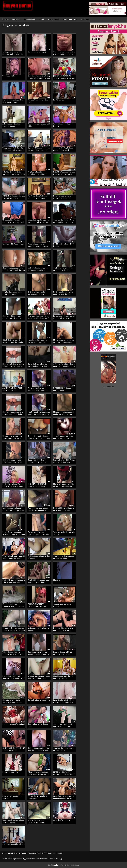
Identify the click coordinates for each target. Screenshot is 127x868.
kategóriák (16, 19)
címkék (42, 19)
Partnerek (65, 865)
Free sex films (108, 387)
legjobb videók (30, 19)
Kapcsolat (75, 865)
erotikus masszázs (70, 19)
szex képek (85, 19)
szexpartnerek (53, 19)
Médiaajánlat (53, 865)
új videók (5, 19)
